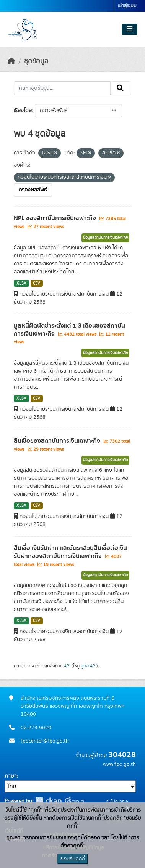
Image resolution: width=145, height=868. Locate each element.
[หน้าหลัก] (11, 61)
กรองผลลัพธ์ (33, 190)
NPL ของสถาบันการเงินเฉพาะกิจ (56, 218)
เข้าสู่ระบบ (127, 6)
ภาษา (11, 776)
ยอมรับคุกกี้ (73, 859)
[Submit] (121, 88)
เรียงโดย (23, 111)
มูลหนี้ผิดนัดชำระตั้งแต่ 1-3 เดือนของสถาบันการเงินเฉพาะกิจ (69, 330)
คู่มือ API (89, 666)
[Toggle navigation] (130, 29)
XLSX (21, 283)
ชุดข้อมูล (36, 61)
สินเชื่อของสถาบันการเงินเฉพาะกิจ (58, 441)
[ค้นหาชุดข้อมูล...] (62, 88)
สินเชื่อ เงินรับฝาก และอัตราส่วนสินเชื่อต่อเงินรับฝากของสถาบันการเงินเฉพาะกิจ (70, 552)
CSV (37, 283)
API (67, 666)
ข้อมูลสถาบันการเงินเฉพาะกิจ (105, 238)
